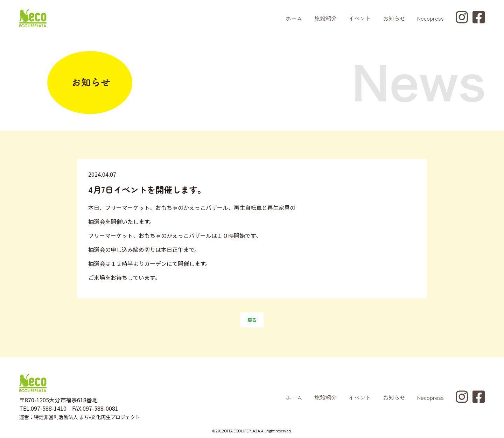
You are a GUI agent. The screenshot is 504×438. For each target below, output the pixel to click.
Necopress (430, 18)
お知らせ (394, 18)
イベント (360, 18)
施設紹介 (325, 18)
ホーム (294, 18)
